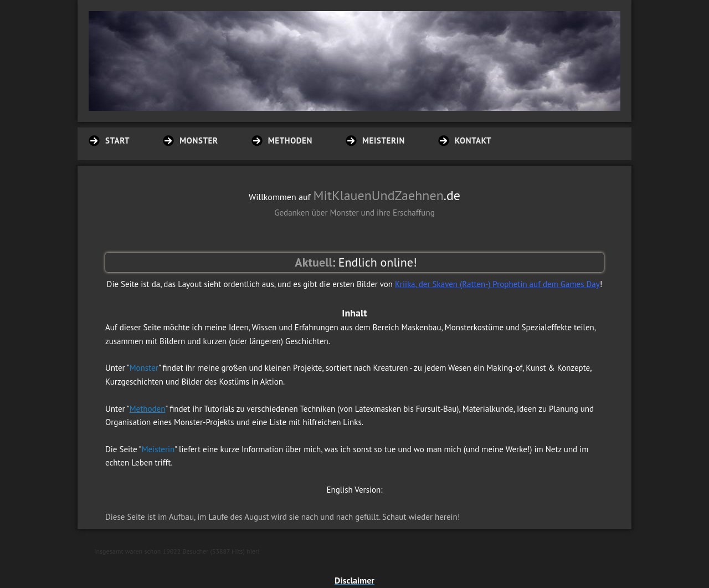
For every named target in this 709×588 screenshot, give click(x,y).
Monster (144, 368)
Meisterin (158, 449)
